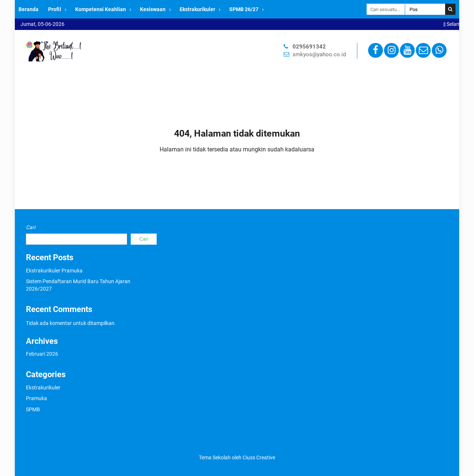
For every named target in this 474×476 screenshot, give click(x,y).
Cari (31, 227)
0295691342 (309, 47)
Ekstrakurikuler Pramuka (54, 271)
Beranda (29, 9)
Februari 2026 (42, 354)
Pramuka (36, 398)
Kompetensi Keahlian (101, 9)
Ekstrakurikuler (197, 9)
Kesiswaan (153, 9)
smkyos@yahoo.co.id (319, 54)
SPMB (33, 409)
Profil (55, 9)
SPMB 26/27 (244, 9)
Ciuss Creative (259, 457)
